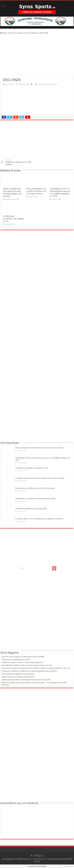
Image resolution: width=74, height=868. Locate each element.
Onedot (37, 861)
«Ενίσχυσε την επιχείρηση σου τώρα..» (16, 659)
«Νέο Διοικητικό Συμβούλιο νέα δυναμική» (18, 674)
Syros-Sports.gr (39, 859)
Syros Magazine (10, 653)
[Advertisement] (37, 55)
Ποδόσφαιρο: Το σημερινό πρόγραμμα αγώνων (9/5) (35, 498)
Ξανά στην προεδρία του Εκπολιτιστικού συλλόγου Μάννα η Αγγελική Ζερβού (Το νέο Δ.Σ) (36, 668)
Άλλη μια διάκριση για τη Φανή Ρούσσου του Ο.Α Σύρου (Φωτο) (36, 191)
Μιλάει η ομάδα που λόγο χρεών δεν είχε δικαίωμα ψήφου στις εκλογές (12, 192)
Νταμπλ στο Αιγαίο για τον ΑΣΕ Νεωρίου (23, 33)
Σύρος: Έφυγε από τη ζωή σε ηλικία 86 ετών (18, 677)
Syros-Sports (9, 84)
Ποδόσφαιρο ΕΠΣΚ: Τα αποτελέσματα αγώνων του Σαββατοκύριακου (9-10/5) (60, 192)
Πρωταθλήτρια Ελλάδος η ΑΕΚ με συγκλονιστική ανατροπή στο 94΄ (27, 665)
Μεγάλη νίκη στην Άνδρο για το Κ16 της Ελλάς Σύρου (35, 488)
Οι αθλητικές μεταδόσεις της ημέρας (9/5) (31, 509)
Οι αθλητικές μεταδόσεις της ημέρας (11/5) (13, 219)
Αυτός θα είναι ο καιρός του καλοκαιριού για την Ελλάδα (23, 657)
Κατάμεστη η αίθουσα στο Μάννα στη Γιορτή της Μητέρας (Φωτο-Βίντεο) (29, 671)
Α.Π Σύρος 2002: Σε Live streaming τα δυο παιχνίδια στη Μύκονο (39, 519)
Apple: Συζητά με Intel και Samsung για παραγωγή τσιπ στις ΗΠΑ (26, 680)
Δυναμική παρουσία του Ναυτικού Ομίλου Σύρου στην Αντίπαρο (40, 478)
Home (4, 33)
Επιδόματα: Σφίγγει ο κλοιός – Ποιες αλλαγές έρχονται (22, 662)
